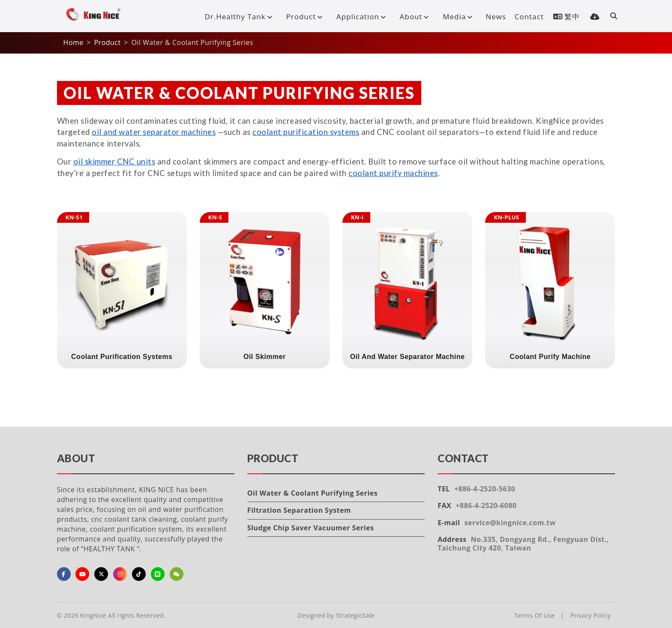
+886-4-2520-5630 (485, 489)
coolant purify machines (393, 173)
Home (73, 42)
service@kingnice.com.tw (510, 523)
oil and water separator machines (154, 132)
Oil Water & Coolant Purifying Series (312, 493)
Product (306, 16)
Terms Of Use (535, 615)
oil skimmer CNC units (114, 161)
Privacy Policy (591, 615)
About (416, 16)
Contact (529, 16)
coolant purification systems (306, 132)
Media (459, 16)
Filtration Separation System (299, 510)
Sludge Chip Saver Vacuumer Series (311, 528)
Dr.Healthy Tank (240, 16)
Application (363, 16)
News (496, 16)
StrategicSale (355, 615)
